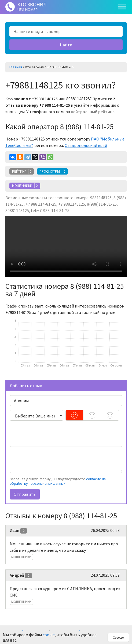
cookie (49, 635)
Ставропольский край (86, 145)
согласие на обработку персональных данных (58, 481)
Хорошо (118, 637)
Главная (16, 67)
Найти (66, 45)
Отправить (25, 494)
